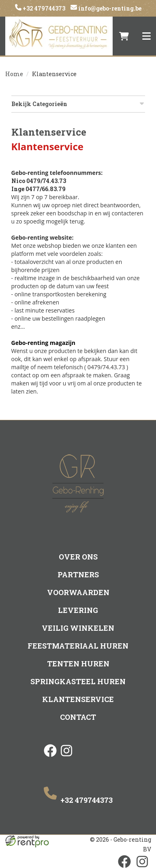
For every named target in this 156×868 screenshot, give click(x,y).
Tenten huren (78, 664)
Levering (78, 610)
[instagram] (66, 757)
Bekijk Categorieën (78, 104)
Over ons (78, 557)
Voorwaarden (78, 592)
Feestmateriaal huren (78, 646)
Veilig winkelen (78, 628)
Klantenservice (78, 699)
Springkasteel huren (78, 681)
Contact (78, 717)
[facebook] (50, 757)
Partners (78, 574)
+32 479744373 (43, 8)
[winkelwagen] (124, 36)
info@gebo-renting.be (109, 8)
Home (14, 74)
